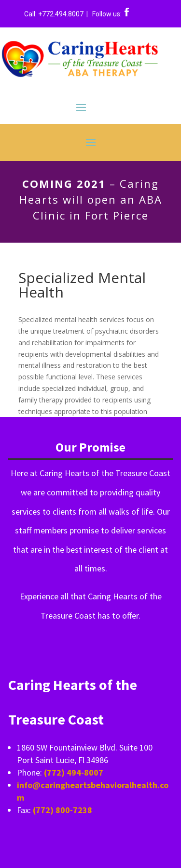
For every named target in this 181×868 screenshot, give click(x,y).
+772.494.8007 (62, 14)
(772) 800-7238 (63, 810)
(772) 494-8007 (74, 772)
